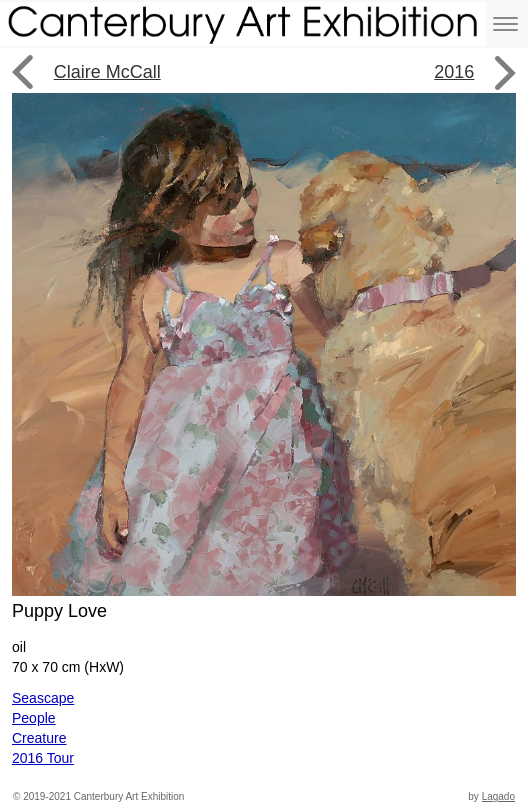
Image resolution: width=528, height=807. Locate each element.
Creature (39, 738)
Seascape (43, 698)
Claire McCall (107, 72)
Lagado (498, 796)
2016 (454, 72)
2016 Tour (43, 758)
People (34, 718)
